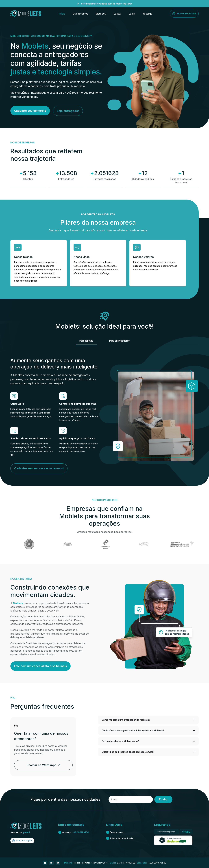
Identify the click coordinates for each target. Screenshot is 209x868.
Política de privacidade (120, 838)
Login (132, 14)
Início (62, 14)
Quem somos (80, 14)
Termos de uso (116, 832)
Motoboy (101, 14)
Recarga (147, 14)
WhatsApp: (73, 832)
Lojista (117, 14)
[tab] (86, 341)
